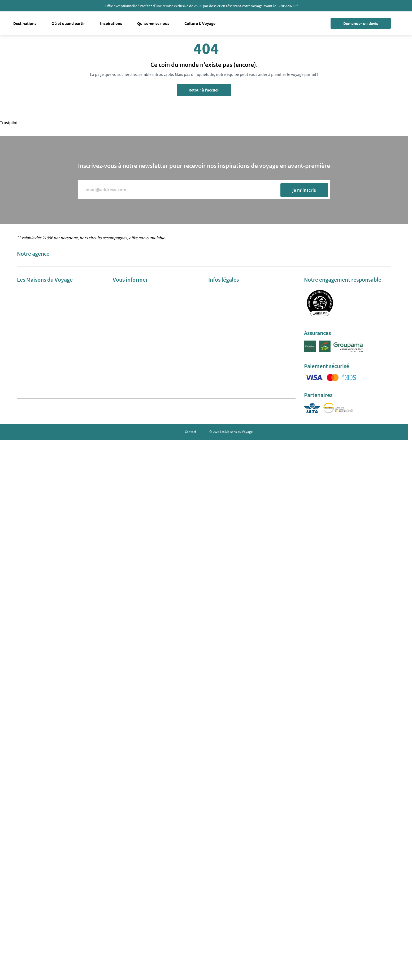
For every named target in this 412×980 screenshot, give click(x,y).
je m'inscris (304, 190)
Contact (190, 432)
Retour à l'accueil (204, 90)
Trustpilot (9, 123)
